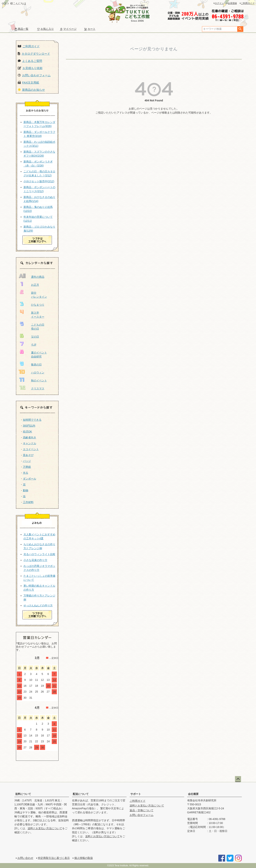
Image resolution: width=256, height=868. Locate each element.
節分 (34, 293)
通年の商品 (38, 277)
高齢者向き (30, 437)
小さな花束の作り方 (35, 560)
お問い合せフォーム (142, 815)
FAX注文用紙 (31, 82)
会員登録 (232, 3)
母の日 (35, 329)
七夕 (34, 345)
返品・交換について (142, 810)
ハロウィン (38, 372)
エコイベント (31, 449)
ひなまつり (38, 305)
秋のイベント (39, 380)
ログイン (219, 3)
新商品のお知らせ (34, 90)
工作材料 (28, 502)
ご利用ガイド (248, 3)
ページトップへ (238, 779)
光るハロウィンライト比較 (39, 554)
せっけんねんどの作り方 (38, 605)
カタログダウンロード (36, 54)
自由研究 (36, 357)
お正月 (35, 285)
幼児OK (27, 432)
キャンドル (30, 443)
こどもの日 (38, 325)
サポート (136, 794)
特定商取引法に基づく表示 (54, 858)
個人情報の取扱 (84, 858)
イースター (38, 317)
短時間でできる (32, 420)
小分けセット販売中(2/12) (39, 181)
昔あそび (28, 455)
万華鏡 (27, 467)
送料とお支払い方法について (45, 828)
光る (26, 473)
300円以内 (29, 426)
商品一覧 (21, 29)
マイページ (68, 29)
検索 (240, 29)
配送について (81, 794)
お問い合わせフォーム (36, 75)
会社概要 (193, 794)
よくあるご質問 (32, 61)
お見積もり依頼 (32, 68)
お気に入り (45, 29)
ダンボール (30, 479)
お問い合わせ (25, 858)
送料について (23, 794)
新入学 (35, 313)
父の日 (35, 337)
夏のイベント (39, 353)
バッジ (27, 461)
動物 (26, 490)
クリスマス (38, 388)
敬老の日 (36, 365)
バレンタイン (39, 297)
